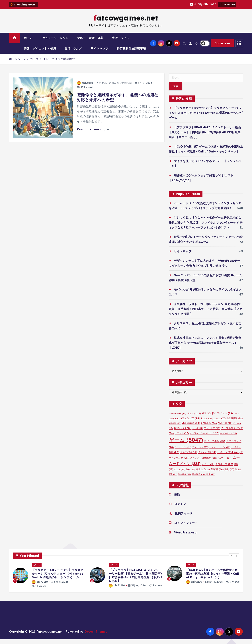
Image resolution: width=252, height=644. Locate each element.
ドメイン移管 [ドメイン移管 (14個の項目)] (207, 457)
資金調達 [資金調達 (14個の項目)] (199, 479)
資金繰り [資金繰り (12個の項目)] (185, 479)
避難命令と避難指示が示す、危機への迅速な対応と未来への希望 (118, 102)
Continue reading (93, 134)
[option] (49, 580)
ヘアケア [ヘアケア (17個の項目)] (225, 463)
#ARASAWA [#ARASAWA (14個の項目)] (178, 418)
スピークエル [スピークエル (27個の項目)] (214, 445)
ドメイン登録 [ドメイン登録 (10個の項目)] (189, 457)
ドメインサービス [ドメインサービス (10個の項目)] (220, 452)
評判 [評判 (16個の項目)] (229, 474)
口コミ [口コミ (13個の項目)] (180, 474)
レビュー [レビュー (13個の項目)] (208, 469)
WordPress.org (185, 537)
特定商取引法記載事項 (131, 53)
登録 (177, 499)
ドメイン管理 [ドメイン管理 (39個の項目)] (228, 456)
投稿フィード (184, 518)
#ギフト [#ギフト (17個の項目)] (194, 418)
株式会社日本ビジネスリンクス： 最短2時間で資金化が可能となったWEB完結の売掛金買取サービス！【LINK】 (205, 347)
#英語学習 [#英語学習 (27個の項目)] (191, 428)
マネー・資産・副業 (90, 43)
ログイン (180, 508)
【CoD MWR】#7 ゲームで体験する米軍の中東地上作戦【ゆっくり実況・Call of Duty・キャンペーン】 (212, 578)
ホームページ (17, 64)
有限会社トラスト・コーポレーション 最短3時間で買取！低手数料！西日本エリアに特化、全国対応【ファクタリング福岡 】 (205, 313)
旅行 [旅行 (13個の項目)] (191, 474)
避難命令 (114, 87)
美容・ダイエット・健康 (40, 53)
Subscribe (222, 48)
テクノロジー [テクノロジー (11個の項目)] (183, 452)
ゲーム (37, 570)
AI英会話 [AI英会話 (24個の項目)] (209, 428)
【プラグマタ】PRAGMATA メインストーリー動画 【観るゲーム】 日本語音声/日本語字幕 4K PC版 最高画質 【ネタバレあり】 (205, 137)
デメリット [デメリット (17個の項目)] (200, 452)
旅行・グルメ (73, 53)
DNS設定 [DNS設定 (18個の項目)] (225, 428)
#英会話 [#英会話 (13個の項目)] (175, 428)
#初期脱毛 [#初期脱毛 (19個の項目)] (235, 423)
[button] (231, 561)
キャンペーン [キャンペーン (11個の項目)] (229, 438)
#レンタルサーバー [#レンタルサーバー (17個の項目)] (213, 423)
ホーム (28, 43)
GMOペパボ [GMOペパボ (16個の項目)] (183, 433)
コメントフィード (186, 527)
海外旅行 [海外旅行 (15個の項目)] (203, 474)
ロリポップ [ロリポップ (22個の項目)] (224, 468)
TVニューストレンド (55, 43)
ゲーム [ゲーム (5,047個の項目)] (186, 444)
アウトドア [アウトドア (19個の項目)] (212, 433)
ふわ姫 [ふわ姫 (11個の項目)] (198, 433)
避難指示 (127, 87)
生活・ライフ (121, 43)
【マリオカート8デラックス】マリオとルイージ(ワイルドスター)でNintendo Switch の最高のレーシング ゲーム (206, 117)
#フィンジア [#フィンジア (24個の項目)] (190, 423)
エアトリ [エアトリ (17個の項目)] (182, 438)
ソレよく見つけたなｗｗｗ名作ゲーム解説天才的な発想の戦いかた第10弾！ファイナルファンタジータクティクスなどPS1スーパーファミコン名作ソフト (206, 227)
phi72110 (85, 87)
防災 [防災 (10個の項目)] (211, 479)
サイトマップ (99, 53)
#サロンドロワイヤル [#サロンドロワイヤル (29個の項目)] (217, 418)
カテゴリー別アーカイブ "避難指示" (52, 64)
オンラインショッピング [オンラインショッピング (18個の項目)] (204, 438)
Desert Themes (96, 636)
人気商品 (102, 87)
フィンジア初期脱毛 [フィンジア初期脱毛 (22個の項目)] (203, 462)
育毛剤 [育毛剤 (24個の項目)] (217, 474)
